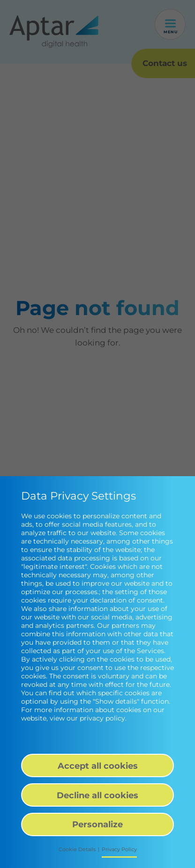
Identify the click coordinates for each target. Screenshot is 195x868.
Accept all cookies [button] (98, 766)
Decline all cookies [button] (97, 795)
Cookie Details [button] (77, 850)
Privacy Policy (119, 850)
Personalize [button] (97, 824)
